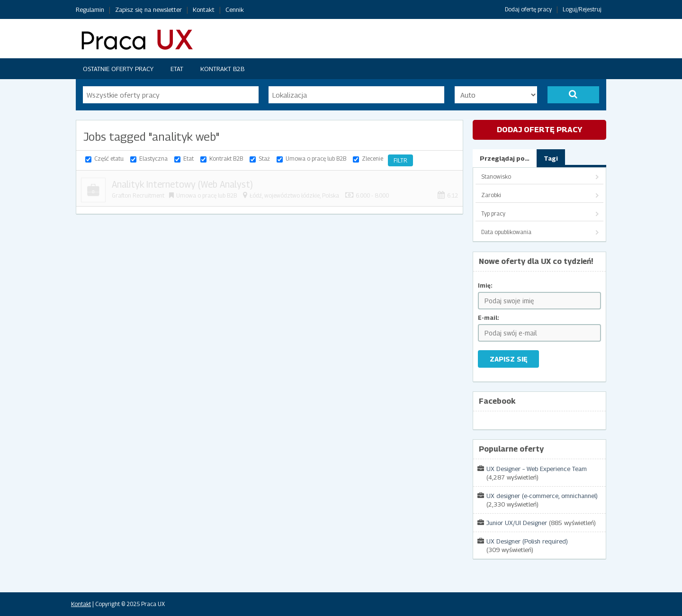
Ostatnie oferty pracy (118, 69)
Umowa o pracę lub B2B (316, 159)
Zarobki (491, 195)
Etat (177, 69)
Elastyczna (153, 159)
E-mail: (489, 318)
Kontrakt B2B (222, 69)
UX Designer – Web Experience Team (537, 469)
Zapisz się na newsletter (148, 9)
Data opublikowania (506, 232)
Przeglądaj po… (505, 158)
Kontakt (204, 9)
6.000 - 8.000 (372, 195)
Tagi (551, 158)
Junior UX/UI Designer (517, 523)
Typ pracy (493, 213)
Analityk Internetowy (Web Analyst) (182, 184)
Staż (264, 159)
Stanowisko (496, 177)
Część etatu (109, 159)
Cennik (235, 9)
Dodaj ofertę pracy (528, 9)
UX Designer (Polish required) (527, 541)
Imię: (485, 285)
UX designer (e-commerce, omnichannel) (542, 496)
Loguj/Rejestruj (582, 9)
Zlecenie (372, 159)
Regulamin (90, 9)
